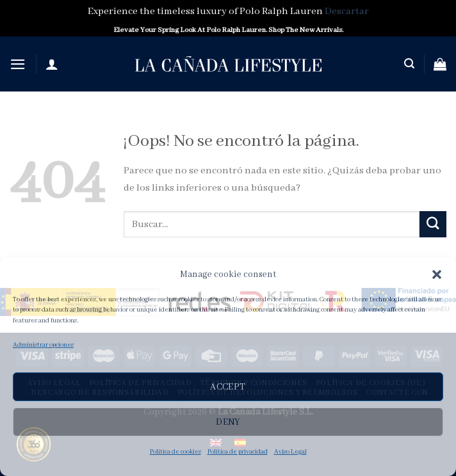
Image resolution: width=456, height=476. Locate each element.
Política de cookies (175, 452)
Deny (228, 422)
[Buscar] (409, 64)
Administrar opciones (43, 345)
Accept (228, 387)
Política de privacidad (238, 452)
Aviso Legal (290, 452)
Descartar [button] (347, 12)
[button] (437, 274)
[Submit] (433, 224)
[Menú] (18, 64)
